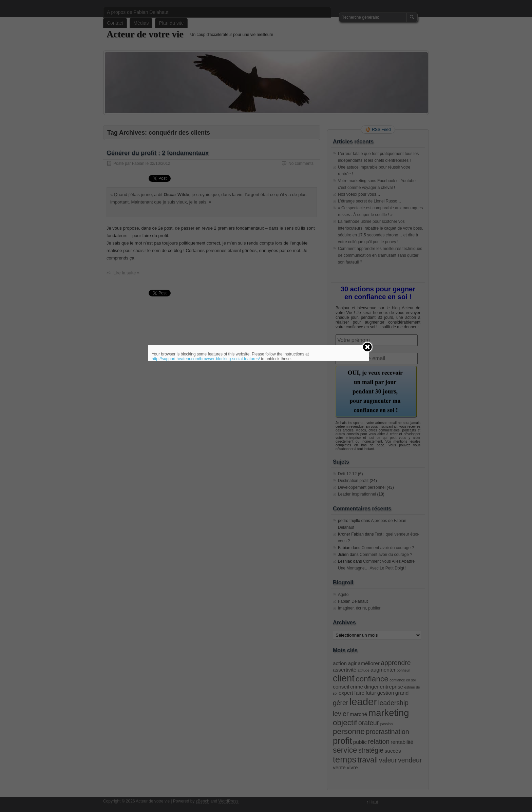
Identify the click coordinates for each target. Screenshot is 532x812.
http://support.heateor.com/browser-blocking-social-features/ (206, 359)
